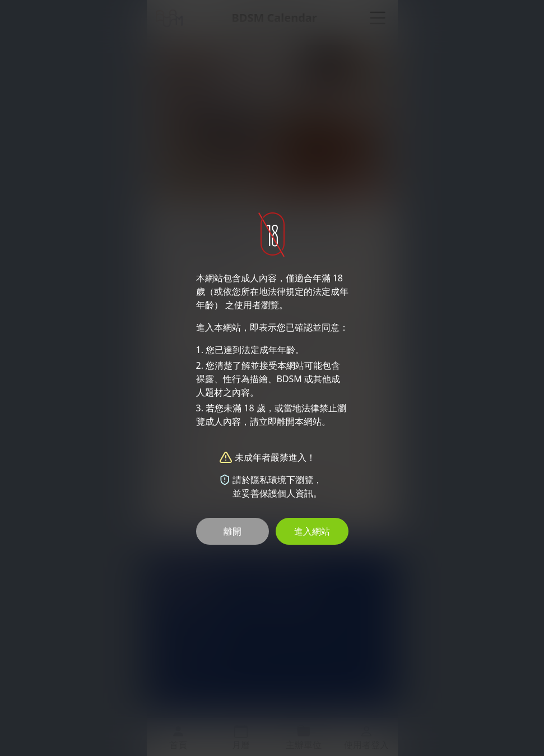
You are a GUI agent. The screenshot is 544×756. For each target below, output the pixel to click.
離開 (233, 531)
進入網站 (312, 531)
